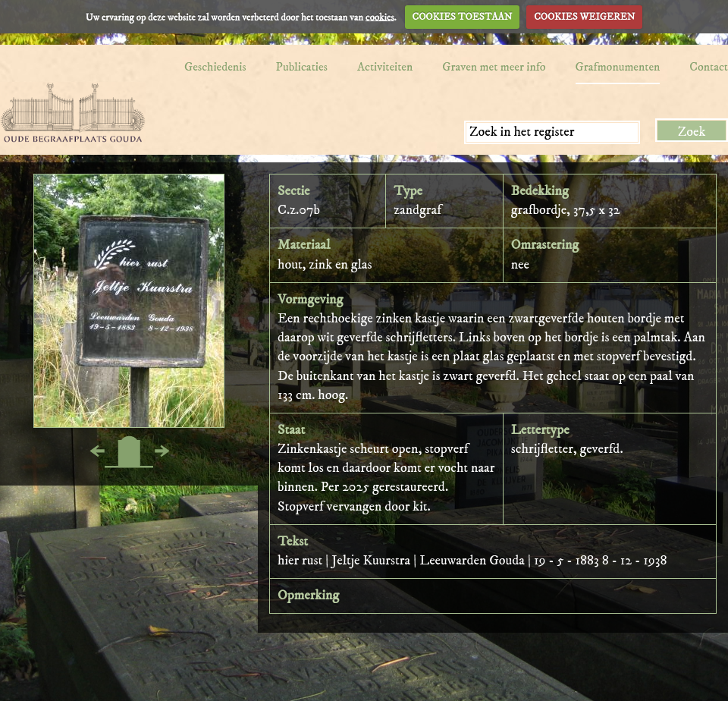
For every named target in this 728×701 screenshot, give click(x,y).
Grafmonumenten (618, 67)
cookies (380, 17)
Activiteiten (385, 67)
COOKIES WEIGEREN (584, 17)
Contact (709, 67)
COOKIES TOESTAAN (463, 17)
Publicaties (302, 67)
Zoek (692, 132)
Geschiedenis (215, 67)
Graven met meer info (494, 67)
